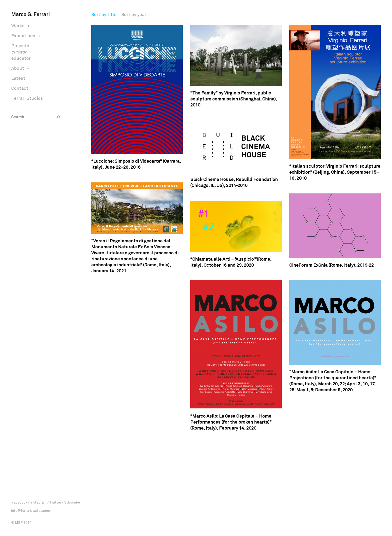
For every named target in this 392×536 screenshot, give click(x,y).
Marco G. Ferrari (30, 14)
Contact (20, 88)
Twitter (55, 502)
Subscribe (72, 502)
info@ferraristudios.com (30, 510)
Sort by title (104, 14)
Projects (20, 45)
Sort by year (134, 14)
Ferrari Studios (27, 98)
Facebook (19, 502)
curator (19, 52)
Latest (18, 78)
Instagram (38, 502)
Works (18, 25)
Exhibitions (23, 35)
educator (21, 58)
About (18, 68)
